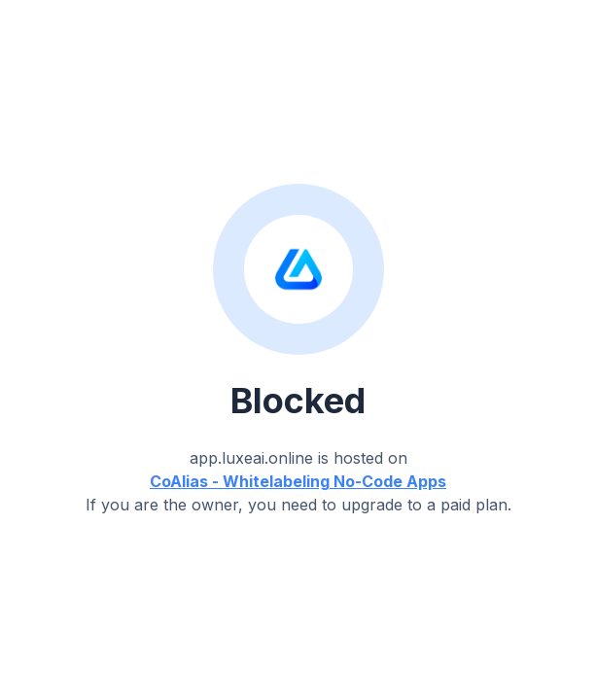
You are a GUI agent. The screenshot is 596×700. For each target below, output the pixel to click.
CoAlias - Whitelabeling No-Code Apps (298, 481)
